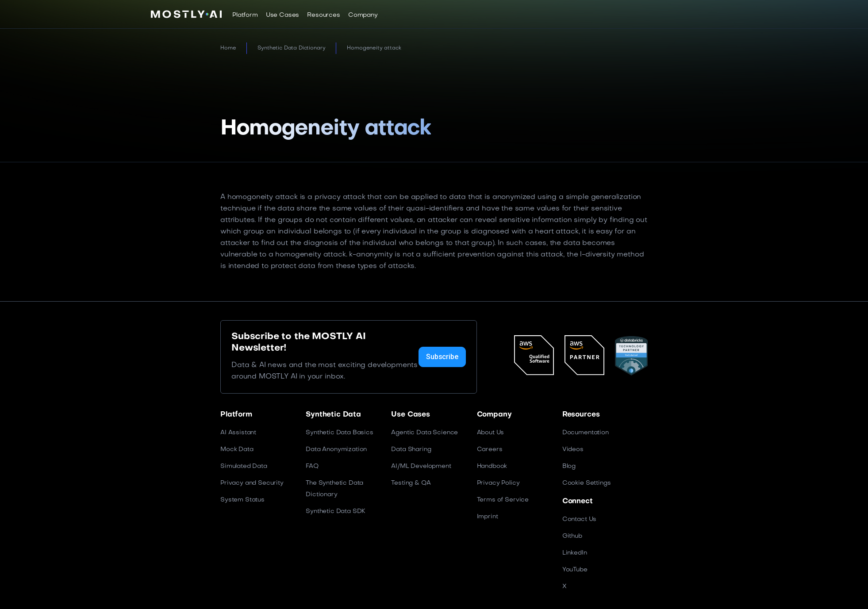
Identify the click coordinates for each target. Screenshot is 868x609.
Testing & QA (411, 483)
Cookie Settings (587, 483)
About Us (491, 433)
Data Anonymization (336, 450)
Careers (490, 450)
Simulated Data (244, 466)
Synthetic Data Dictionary (291, 48)
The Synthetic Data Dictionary (334, 489)
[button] (245, 15)
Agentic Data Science (424, 433)
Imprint (488, 517)
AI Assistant (238, 433)
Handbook (492, 466)
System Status (242, 500)
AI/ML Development (421, 466)
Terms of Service (503, 500)
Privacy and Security (252, 483)
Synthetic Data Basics (340, 433)
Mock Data (237, 450)
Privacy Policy (498, 483)
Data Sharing (411, 450)
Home (228, 48)
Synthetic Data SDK (336, 511)
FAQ (312, 466)
